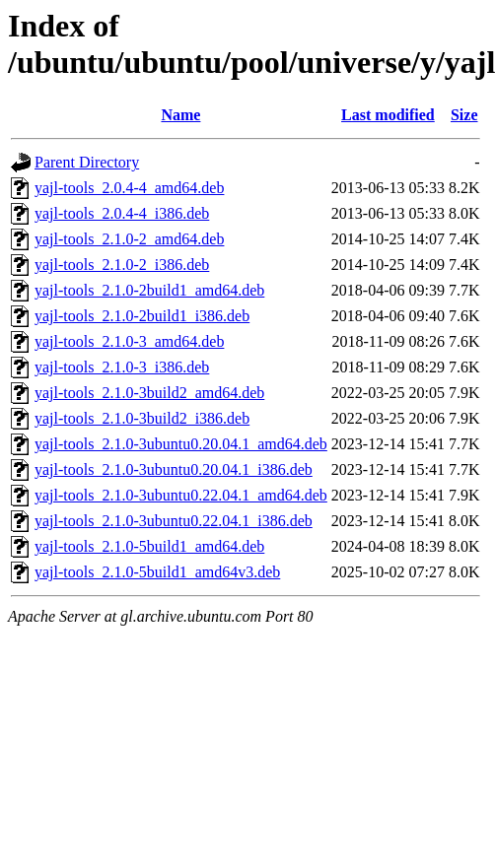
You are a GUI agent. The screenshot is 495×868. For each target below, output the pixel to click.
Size (464, 115)
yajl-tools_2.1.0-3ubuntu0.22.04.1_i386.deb (174, 521)
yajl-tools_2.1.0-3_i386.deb (122, 367)
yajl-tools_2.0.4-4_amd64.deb (129, 188)
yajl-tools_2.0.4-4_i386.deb (122, 213)
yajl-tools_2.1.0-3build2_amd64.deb (149, 393)
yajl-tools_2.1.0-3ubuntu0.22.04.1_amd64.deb (181, 495)
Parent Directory (87, 162)
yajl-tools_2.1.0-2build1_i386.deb (142, 316)
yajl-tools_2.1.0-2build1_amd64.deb (149, 290)
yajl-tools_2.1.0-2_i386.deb (122, 265)
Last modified (388, 115)
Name (180, 115)
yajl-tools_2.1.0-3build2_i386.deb (142, 418)
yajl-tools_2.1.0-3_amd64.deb (129, 341)
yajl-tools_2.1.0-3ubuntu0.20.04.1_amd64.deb (181, 444)
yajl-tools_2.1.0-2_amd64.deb (129, 239)
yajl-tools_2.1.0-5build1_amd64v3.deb (157, 572)
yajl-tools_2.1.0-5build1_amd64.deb (149, 546)
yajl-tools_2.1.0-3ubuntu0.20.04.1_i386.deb (174, 469)
